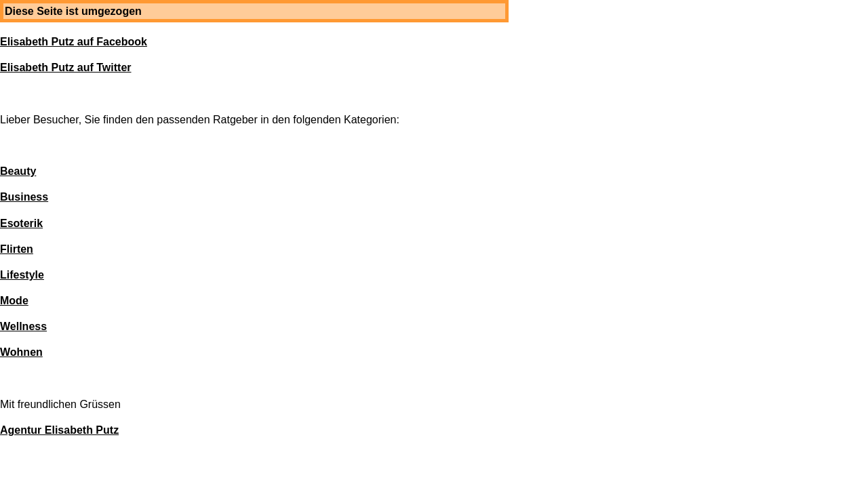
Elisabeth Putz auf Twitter (66, 67)
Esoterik (21, 223)
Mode (14, 301)
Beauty (18, 171)
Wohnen (21, 352)
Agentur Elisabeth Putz (59, 430)
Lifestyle (22, 275)
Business (24, 197)
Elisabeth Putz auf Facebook (74, 42)
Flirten (17, 249)
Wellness (23, 326)
